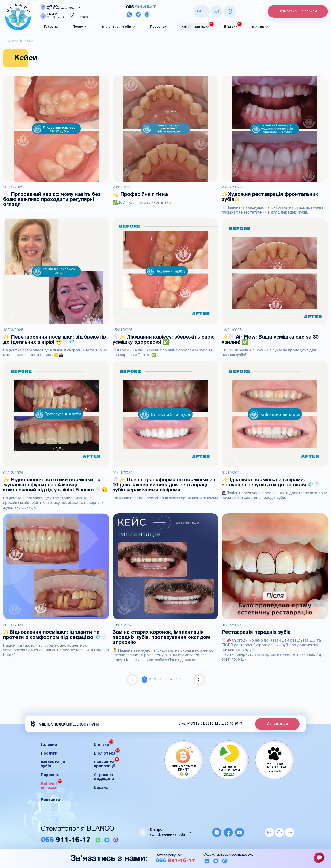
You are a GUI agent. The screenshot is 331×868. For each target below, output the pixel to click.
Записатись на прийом (297, 11)
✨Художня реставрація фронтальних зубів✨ (270, 197)
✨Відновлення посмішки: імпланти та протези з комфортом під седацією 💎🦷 (55, 635)
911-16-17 (140, 7)
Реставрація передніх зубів (256, 632)
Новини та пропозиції (106, 763)
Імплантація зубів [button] (53, 764)
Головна (51, 27)
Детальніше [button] (277, 724)
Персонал (158, 27)
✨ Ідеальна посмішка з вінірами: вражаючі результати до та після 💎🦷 (271, 483)
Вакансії (102, 788)
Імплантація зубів (118, 27)
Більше (260, 27)
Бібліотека (107, 752)
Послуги (79, 27)
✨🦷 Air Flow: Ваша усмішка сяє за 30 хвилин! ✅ (270, 340)
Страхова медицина (104, 777)
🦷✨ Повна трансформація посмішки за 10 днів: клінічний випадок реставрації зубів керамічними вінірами (164, 485)
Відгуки (233, 26)
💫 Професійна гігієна (140, 195)
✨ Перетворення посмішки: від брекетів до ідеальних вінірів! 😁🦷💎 (54, 340)
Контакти (51, 800)
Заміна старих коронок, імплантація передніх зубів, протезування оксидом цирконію (161, 638)
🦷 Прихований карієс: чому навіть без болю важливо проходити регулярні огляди (52, 200)
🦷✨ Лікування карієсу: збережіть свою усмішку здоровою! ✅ (164, 340)
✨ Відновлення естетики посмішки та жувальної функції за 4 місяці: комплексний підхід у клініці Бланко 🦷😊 (56, 485)
